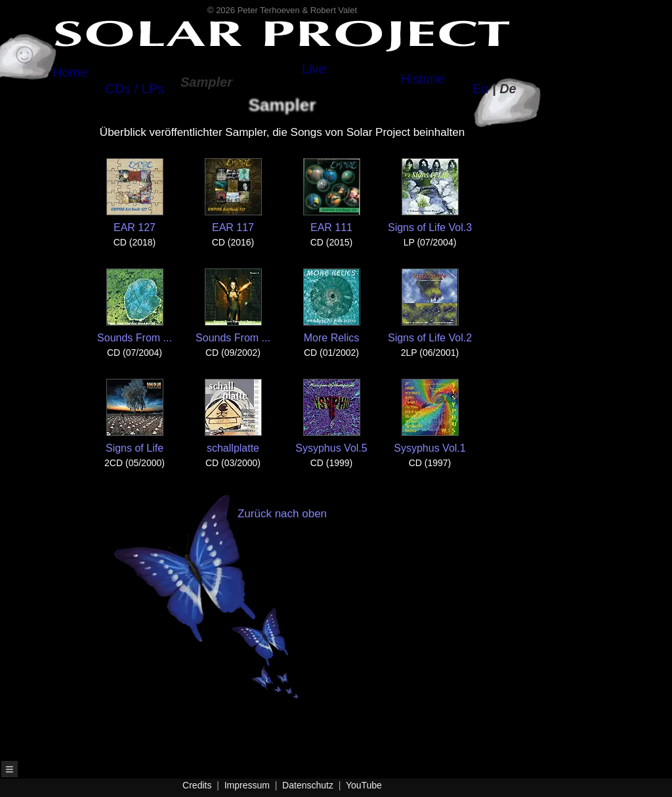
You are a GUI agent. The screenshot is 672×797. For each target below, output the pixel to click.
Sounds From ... (135, 306)
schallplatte (233, 416)
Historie (423, 79)
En (480, 89)
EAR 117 (233, 196)
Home (70, 72)
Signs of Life (135, 416)
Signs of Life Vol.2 (430, 306)
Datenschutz (308, 785)
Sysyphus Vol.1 (430, 416)
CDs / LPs (135, 89)
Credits (197, 785)
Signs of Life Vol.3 (430, 196)
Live (314, 69)
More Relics (332, 306)
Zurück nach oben (258, 603)
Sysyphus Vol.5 (331, 416)
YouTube (364, 785)
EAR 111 (332, 196)
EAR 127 (135, 196)
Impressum (247, 785)
